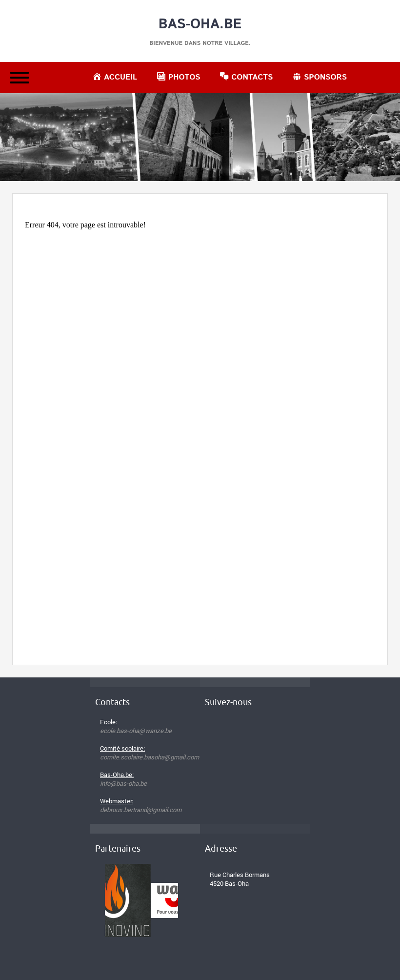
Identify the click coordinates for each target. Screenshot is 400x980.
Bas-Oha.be (200, 24)
